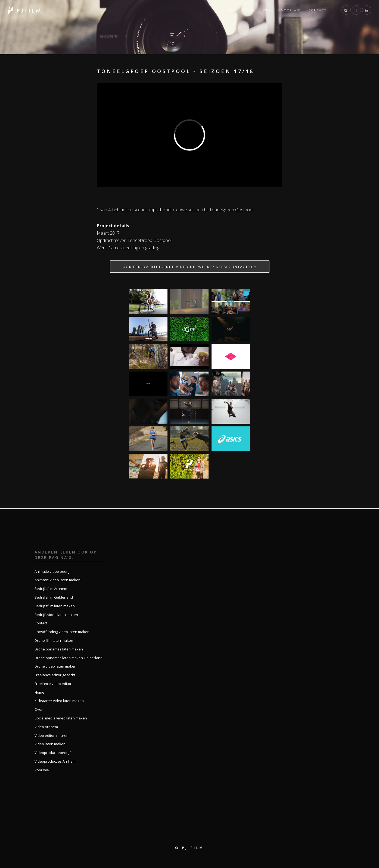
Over (250, 10)
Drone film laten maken (54, 640)
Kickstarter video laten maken (59, 701)
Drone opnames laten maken (59, 649)
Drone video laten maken (55, 666)
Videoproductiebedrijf (53, 753)
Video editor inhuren (52, 735)
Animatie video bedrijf (53, 571)
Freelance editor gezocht (55, 675)
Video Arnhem (46, 727)
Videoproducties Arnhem (55, 761)
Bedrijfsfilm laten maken (55, 606)
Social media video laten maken (61, 718)
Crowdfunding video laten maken (62, 632)
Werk (268, 10)
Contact (318, 10)
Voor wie (291, 10)
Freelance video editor (53, 684)
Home (231, 10)
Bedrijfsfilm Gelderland (54, 597)
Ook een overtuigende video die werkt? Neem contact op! (190, 267)
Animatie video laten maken (58, 580)
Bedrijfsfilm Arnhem (51, 589)
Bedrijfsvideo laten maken (56, 615)
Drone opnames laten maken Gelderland (69, 658)
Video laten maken (50, 744)
